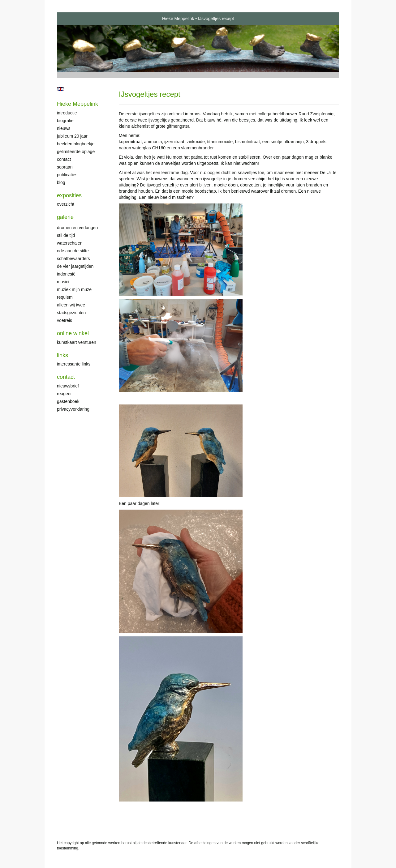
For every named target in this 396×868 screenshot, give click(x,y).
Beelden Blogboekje (76, 144)
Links (62, 355)
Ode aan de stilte (73, 251)
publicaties (67, 175)
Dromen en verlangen (77, 228)
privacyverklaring (73, 409)
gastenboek (68, 401)
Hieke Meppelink (178, 19)
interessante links (74, 364)
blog (61, 182)
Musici (63, 282)
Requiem (65, 297)
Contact (64, 159)
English (60, 89)
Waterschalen (70, 243)
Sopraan (65, 167)
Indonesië (66, 274)
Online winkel (73, 333)
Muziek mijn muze (74, 289)
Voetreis (65, 320)
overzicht (66, 204)
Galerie (65, 217)
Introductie (67, 113)
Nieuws (64, 128)
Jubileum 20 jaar (72, 136)
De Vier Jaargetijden (75, 266)
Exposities (69, 195)
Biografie (65, 121)
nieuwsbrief (68, 386)
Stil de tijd (66, 235)
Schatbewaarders (73, 259)
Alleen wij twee (71, 305)
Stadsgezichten (71, 313)
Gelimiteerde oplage (76, 152)
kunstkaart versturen (77, 342)
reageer (64, 394)
